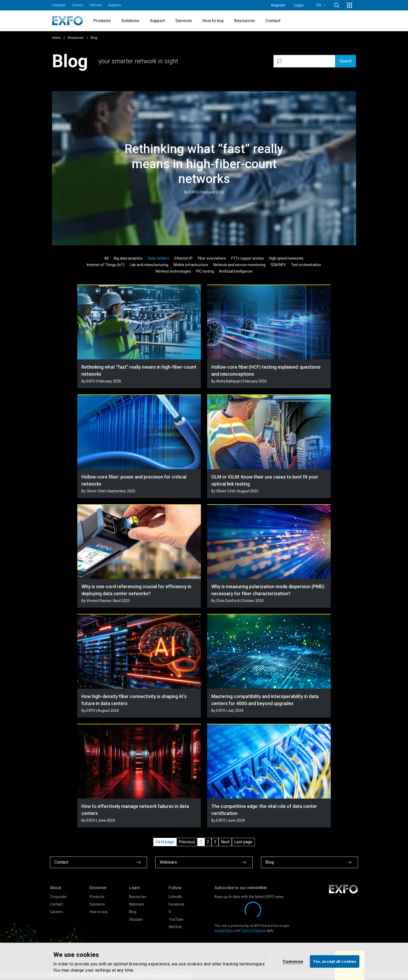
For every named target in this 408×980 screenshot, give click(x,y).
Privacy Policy (224, 931)
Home (56, 38)
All (106, 258)
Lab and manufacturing (149, 265)
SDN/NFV (278, 265)
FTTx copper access (248, 258)
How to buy (213, 21)
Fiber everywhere (212, 258)
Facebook (177, 904)
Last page (243, 842)
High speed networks (286, 258)
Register (278, 5)
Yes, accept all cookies (335, 961)
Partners (96, 5)
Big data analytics (128, 258)
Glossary (136, 919)
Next (225, 842)
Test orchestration (306, 265)
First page (165, 842)
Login (299, 5)
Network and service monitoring (239, 265)
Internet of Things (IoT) (106, 265)
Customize (293, 961)
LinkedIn (175, 897)
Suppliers (114, 5)
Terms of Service (253, 931)
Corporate (59, 5)
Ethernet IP (183, 258)
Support (157, 21)
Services (184, 21)
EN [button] (321, 5)
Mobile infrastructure (191, 265)
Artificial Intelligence (236, 271)
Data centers (158, 258)
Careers (78, 5)
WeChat (175, 927)
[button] (337, 5)
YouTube (176, 919)
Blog (133, 912)
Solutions (130, 21)
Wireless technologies (173, 271)
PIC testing (205, 271)
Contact (273, 21)
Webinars (137, 904)
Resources (245, 21)
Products (102, 21)
